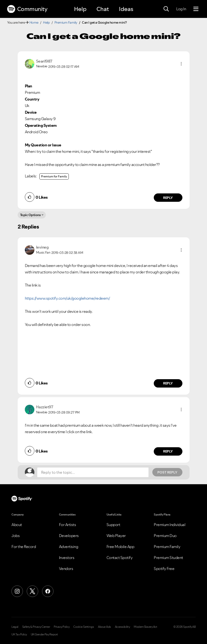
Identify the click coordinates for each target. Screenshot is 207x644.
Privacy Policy (62, 627)
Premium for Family (54, 176)
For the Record (24, 547)
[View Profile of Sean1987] (44, 61)
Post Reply (167, 472)
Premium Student (168, 558)
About (17, 525)
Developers (69, 536)
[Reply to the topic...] (93, 472)
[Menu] (196, 9)
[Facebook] (48, 591)
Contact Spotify (120, 558)
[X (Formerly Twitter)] (32, 591)
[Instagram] (17, 591)
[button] (181, 64)
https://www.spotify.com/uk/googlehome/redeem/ (67, 298)
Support (113, 525)
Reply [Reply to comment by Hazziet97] (168, 451)
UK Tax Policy (19, 634)
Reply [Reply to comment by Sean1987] (168, 198)
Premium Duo (165, 536)
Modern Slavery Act (145, 627)
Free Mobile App (120, 547)
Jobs (16, 536)
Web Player (116, 536)
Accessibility (122, 627)
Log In (181, 9)
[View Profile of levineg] (42, 247)
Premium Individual (170, 525)
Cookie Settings (84, 627)
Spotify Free (164, 569)
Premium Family (66, 22)
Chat (103, 9)
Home (34, 22)
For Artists (68, 525)
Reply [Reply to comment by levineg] (168, 383)
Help (80, 9)
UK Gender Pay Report (44, 634)
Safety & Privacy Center (36, 627)
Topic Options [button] (30, 215)
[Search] (166, 9)
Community (27, 9)
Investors (67, 558)
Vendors (66, 569)
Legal (15, 627)
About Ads (104, 627)
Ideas (126, 9)
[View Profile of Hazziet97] (45, 407)
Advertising (69, 547)
